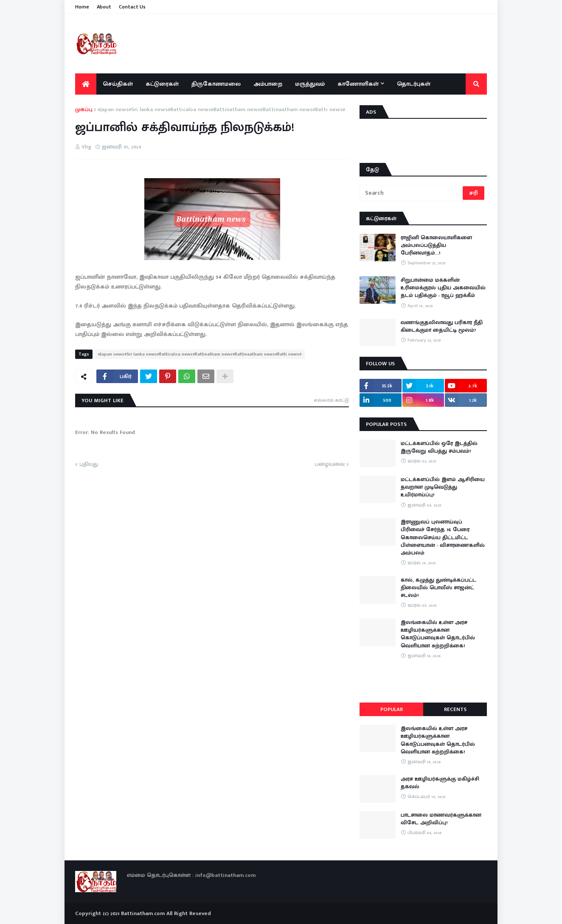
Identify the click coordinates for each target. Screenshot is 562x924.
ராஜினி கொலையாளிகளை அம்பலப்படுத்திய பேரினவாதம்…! (436, 245)
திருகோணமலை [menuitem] (216, 84)
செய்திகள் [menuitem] (118, 84)
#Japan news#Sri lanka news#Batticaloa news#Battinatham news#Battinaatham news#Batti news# (221, 110)
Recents (455, 709)
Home (82, 7)
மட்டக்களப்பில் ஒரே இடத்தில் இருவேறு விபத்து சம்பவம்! (439, 447)
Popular (392, 709)
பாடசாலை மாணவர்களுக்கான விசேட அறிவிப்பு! (441, 819)
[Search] (412, 193)
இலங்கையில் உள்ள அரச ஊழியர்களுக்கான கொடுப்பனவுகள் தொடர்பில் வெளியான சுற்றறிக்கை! (438, 634)
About (104, 7)
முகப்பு (84, 110)
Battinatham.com (143, 913)
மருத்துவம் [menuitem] (310, 84)
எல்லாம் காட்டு (331, 400)
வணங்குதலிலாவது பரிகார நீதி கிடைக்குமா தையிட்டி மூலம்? (442, 326)
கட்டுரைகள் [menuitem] (162, 84)
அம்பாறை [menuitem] (268, 84)
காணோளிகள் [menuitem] (358, 84)
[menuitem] (86, 84)
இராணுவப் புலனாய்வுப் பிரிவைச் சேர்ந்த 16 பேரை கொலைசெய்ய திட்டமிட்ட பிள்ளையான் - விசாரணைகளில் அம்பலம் (443, 537)
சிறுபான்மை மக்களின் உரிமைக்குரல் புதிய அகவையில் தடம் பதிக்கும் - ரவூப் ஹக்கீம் (443, 288)
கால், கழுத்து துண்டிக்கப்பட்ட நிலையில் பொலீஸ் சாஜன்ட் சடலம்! (438, 588)
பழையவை (330, 465)
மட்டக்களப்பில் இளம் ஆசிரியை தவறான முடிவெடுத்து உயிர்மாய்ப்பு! (443, 487)
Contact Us (132, 7)
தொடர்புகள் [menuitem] (414, 84)
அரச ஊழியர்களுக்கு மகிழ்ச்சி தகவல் (440, 783)
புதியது (89, 465)
